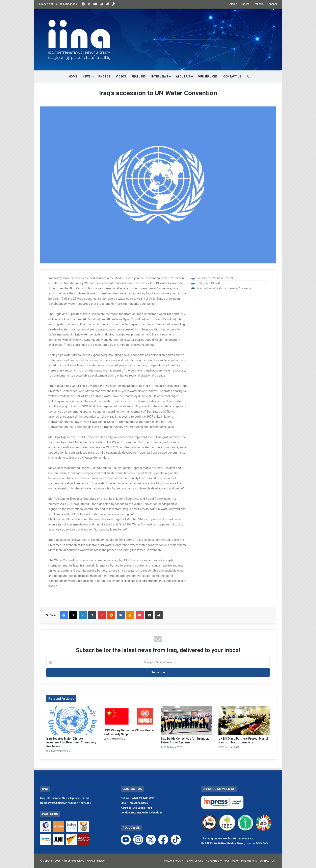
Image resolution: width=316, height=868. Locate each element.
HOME (73, 76)
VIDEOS (121, 76)
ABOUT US (183, 76)
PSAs (235, 861)
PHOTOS (104, 76)
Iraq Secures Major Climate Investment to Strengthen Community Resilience (71, 742)
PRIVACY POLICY (174, 861)
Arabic (233, 4)
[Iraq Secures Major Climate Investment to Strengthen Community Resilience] (72, 720)
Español (272, 4)
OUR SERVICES (208, 76)
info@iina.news (138, 803)
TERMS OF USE (194, 861)
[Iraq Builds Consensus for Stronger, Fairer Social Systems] (187, 720)
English (245, 4)
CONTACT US (232, 76)
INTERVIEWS (160, 76)
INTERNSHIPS (249, 861)
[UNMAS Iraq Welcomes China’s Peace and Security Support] (129, 716)
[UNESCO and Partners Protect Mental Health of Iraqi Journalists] (244, 720)
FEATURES (139, 76)
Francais (258, 4)
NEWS (87, 76)
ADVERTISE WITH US (218, 861)
